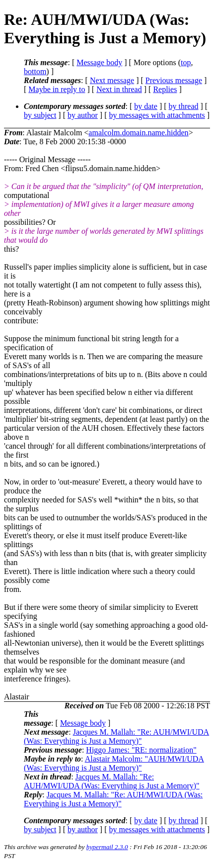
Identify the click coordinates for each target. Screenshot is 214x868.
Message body (99, 62)
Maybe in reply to (57, 89)
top (186, 62)
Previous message (174, 80)
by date (146, 106)
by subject (40, 115)
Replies (165, 89)
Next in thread (119, 89)
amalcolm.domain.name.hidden (138, 133)
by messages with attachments (157, 115)
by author (83, 115)
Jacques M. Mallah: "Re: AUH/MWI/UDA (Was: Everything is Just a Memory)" (116, 736)
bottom (35, 71)
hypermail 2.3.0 (107, 847)
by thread (184, 106)
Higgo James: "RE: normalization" (141, 750)
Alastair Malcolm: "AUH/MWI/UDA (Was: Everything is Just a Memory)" (114, 763)
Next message (112, 80)
